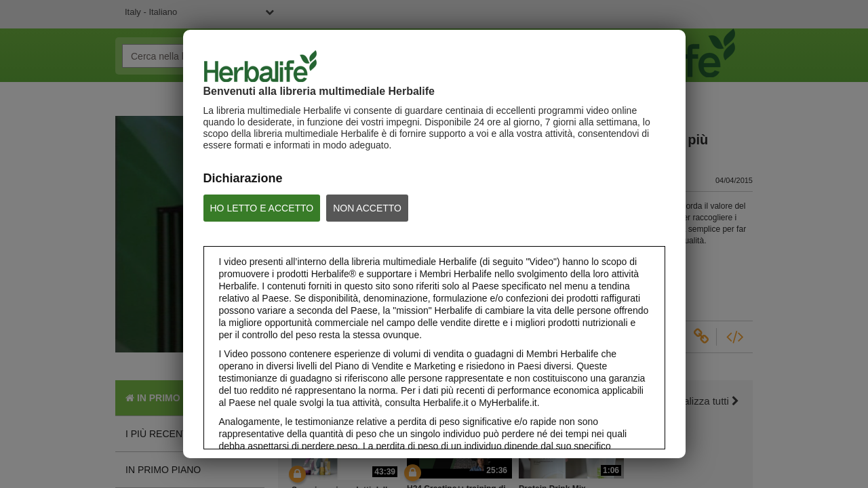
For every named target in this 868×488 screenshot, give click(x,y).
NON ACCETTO (367, 208)
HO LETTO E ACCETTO (262, 208)
